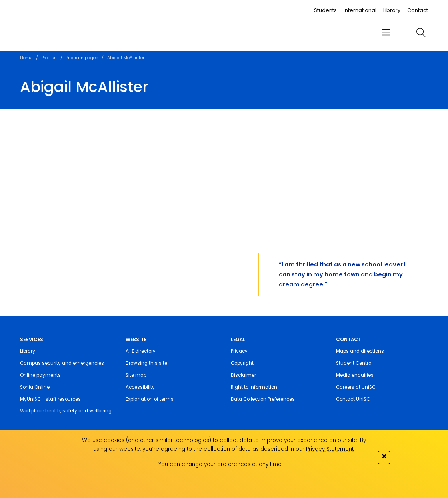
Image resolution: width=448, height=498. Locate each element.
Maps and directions (360, 351)
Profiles (49, 58)
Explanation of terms (150, 399)
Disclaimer (243, 375)
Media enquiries (355, 375)
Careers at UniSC (356, 387)
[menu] (386, 33)
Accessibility (140, 387)
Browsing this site (146, 363)
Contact (418, 10)
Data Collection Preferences (263, 399)
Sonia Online (35, 387)
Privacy (239, 351)
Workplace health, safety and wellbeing (66, 411)
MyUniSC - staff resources (50, 399)
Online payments (40, 375)
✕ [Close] (384, 456)
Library (392, 10)
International (360, 10)
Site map (136, 375)
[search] (421, 32)
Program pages (82, 58)
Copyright (242, 363)
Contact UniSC (353, 399)
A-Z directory (141, 351)
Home (26, 58)
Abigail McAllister (126, 58)
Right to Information (254, 387)
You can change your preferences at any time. (221, 464)
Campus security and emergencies (62, 363)
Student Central (354, 363)
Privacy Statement (330, 449)
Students (325, 10)
